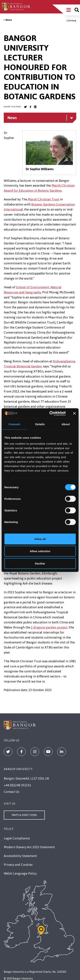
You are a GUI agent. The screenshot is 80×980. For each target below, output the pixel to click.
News (9, 20)
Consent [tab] (14, 424)
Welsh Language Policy (20, 873)
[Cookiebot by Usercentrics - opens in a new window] (50, 413)
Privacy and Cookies (18, 865)
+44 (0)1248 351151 (17, 785)
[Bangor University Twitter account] (25, 107)
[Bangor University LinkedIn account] (35, 107)
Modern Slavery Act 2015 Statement (29, 847)
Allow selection (40, 551)
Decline (40, 563)
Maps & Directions (24, 815)
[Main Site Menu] (69, 10)
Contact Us (11, 792)
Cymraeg (71, 20)
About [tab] (66, 424)
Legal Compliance (17, 838)
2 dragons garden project (49, 627)
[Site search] (77, 10)
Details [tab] (40, 424)
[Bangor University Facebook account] (30, 107)
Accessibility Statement (20, 856)
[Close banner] (74, 413)
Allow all (40, 539)
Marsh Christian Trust (43, 199)
